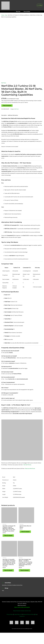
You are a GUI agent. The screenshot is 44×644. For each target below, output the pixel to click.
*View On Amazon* (7, 108)
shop (6, 17)
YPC (3, 596)
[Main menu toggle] (40, 6)
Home (3, 17)
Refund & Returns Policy (28, 620)
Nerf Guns (4, 85)
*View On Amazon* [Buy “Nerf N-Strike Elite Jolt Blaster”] (22, 532)
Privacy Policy (10, 620)
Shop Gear (17, 13)
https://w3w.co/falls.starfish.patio (22, 613)
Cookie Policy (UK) (18, 620)
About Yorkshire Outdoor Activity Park (22, 617)
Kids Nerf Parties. (27, 467)
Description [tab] (4, 117)
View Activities (26, 13)
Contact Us (22, 622)
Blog (36, 620)
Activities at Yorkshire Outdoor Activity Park (12, 591)
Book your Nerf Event (30, 471)
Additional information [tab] (13, 117)
